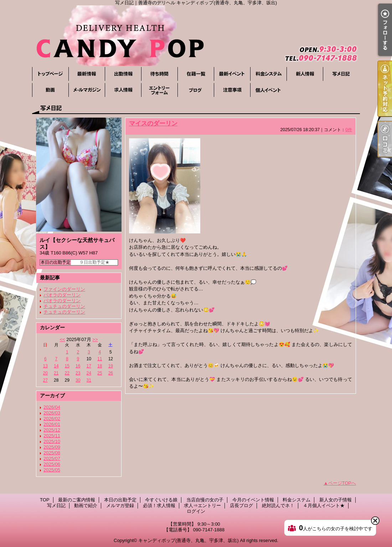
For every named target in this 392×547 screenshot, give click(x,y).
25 (100, 373)
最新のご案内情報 (87, 74)
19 (111, 366)
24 (89, 373)
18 (100, 366)
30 (78, 380)
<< (62, 339)
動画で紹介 (50, 90)
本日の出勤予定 (123, 74)
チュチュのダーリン (64, 306)
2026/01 (52, 424)
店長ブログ (196, 90)
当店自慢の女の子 (196, 74)
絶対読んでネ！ (232, 90)
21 (56, 373)
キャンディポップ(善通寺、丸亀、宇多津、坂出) (189, 540)
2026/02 (52, 419)
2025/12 (52, 430)
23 (78, 373)
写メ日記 (341, 74)
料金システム (268, 74)
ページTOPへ (342, 483)
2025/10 (52, 441)
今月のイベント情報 (232, 74)
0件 (349, 130)
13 (45, 366)
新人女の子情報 (305, 74)
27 (45, 380)
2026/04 (52, 407)
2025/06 (52, 464)
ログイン (196, 511)
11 (100, 359)
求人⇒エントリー (159, 90)
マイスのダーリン (153, 123)
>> (95, 339)
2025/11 (52, 436)
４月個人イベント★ (268, 90)
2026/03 (52, 413)
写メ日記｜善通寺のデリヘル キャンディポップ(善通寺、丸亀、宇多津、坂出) (196, 36)
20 (45, 373)
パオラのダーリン (62, 295)
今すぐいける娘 (159, 74)
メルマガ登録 (87, 90)
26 (111, 373)
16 (78, 366)
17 (89, 366)
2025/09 (52, 447)
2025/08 (52, 453)
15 (67, 366)
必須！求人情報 (123, 90)
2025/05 (52, 470)
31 (89, 380)
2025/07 (52, 458)
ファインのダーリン (64, 289)
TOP (50, 74)
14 (56, 366)
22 (67, 373)
